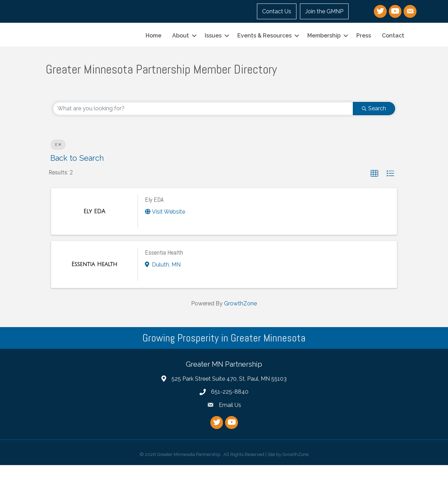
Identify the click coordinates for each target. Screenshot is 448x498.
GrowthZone (240, 336)
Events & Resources (264, 52)
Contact (393, 52)
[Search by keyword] (203, 141)
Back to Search (77, 191)
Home (153, 52)
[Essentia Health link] (94, 297)
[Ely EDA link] (94, 244)
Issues (213, 52)
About (181, 52)
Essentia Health (164, 285)
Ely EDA (154, 232)
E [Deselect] (58, 178)
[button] (374, 207)
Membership (324, 52)
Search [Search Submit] (374, 141)
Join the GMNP (324, 11)
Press (364, 52)
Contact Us (277, 11)
